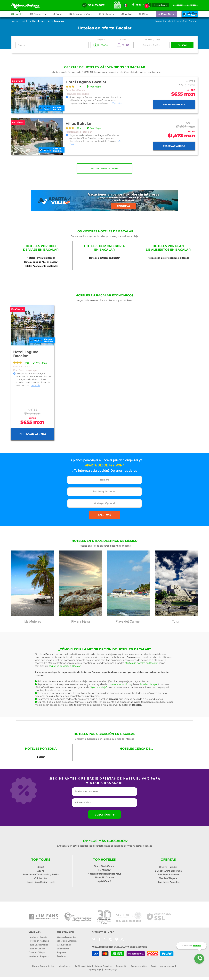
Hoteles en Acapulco (39, 956)
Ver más (117, 103)
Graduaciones (64, 945)
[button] (84, 14)
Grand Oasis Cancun (104, 866)
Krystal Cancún (104, 881)
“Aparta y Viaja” (98, 687)
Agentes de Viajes (139, 966)
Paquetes (62, 952)
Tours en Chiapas (37, 952)
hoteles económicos (119, 684)
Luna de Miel (63, 949)
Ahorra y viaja (111, 970)
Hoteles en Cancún (38, 937)
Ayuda (154, 966)
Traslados (62, 956)
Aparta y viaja (95, 970)
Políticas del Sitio (83, 966)
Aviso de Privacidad (103, 966)
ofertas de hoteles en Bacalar (141, 663)
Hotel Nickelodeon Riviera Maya (104, 874)
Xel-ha (41, 871)
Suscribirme (104, 814)
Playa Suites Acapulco (168, 882)
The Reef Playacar (168, 878)
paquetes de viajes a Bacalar (65, 666)
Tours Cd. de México (38, 945)
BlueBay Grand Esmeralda (168, 871)
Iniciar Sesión (160, 5)
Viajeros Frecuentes (67, 937)
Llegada (101, 40)
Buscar (182, 45)
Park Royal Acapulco (168, 875)
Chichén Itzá (41, 878)
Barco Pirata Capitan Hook (41, 882)
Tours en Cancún (37, 949)
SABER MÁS (104, 515)
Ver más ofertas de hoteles (105, 168)
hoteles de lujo (148, 684)
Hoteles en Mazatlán (39, 941)
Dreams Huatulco (168, 867)
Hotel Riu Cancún (104, 878)
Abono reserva (167, 966)
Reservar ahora (174, 104)
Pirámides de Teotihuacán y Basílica (41, 875)
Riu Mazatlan (104, 870)
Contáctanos (65, 966)
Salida (123, 40)
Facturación (122, 966)
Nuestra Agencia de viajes (44, 966)
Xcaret (41, 867)
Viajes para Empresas (67, 941)
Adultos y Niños (152, 40)
